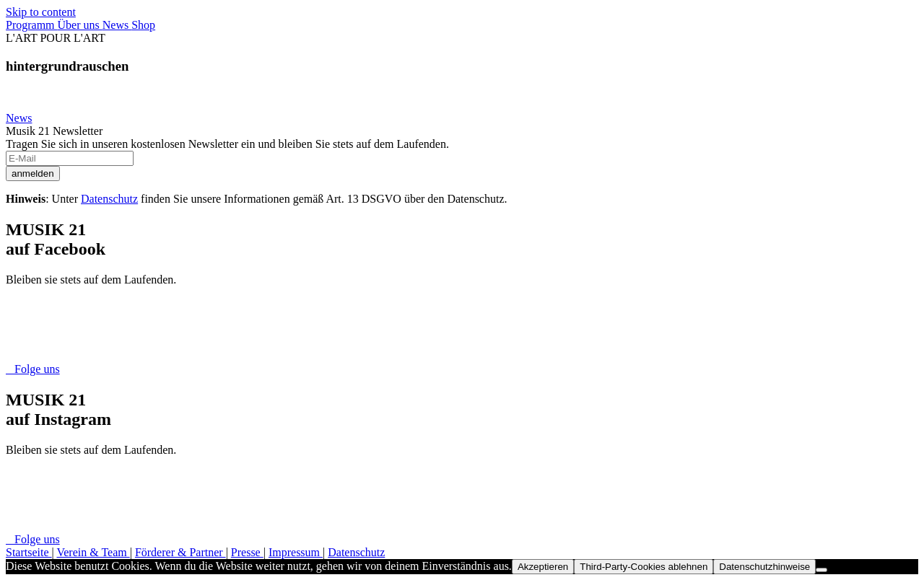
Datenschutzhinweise (764, 567)
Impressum (296, 552)
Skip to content (41, 12)
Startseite (29, 552)
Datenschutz (109, 199)
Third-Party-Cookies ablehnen (644, 567)
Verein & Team (93, 552)
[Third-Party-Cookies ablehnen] (821, 570)
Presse (247, 552)
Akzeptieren (543, 567)
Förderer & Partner (180, 552)
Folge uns (33, 369)
